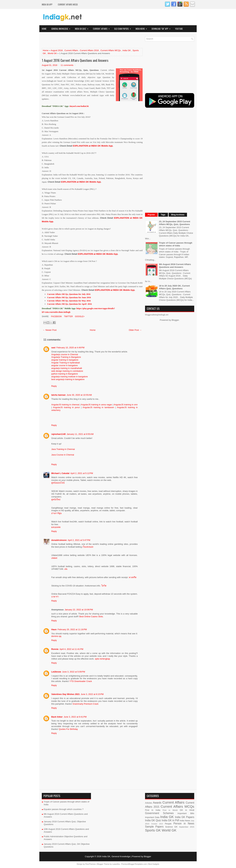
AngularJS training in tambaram (98, 407)
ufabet (54, 558)
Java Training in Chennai (63, 449)
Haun (54, 629)
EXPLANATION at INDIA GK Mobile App (93, 146)
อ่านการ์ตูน (56, 513)
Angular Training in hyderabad (65, 363)
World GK (52, 53)
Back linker (57, 717)
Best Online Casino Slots (91, 616)
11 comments (67, 65)
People (168, 824)
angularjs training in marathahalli (67, 368)
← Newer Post (50, 330)
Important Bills (186, 813)
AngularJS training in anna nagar (96, 405)
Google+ (79, 316)
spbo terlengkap (103, 659)
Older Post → (135, 330)
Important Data (152, 817)
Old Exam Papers (124, 28)
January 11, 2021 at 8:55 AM (80, 434)
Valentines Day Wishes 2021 (65, 694)
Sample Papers (154, 827)
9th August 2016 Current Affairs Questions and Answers (175, 266)
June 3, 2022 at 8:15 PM (92, 694)
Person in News (184, 824)
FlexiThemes (90, 864)
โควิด (104, 586)
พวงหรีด (133, 577)
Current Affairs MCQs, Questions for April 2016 (70, 304)
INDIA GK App (47, 4)
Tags (163, 215)
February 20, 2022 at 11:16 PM (72, 629)
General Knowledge (62, 28)
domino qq (56, 636)
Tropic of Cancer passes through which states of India (176, 244)
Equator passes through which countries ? (64, 809)
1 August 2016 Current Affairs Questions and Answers (75, 60)
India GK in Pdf (170, 820)
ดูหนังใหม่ (56, 499)
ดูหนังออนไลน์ (58, 483)
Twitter (68, 316)
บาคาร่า (55, 597)
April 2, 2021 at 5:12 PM (82, 473)
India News (142, 28)
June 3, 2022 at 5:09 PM (74, 672)
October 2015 (157, 824)
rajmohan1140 (58, 434)
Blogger (175, 320)
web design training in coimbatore (67, 371)
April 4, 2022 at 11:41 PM (71, 649)
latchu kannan (58, 395)
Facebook (56, 316)
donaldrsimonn (59, 540)
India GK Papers (185, 817)
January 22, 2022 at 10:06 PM (79, 610)
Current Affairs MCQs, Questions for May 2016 (69, 301)
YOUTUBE (179, 29)
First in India (153, 810)
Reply (54, 386)
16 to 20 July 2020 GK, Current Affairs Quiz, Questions (174, 287)
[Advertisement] (80, 41)
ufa (66, 569)
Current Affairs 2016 (89, 50)
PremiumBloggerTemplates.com (134, 864)
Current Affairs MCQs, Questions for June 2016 (69, 297)
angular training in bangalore (65, 360)
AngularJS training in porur (66, 407)
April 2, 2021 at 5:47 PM (79, 540)
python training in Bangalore (65, 374)
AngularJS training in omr (126, 405)
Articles (149, 803)
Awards (157, 803)
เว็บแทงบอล (88, 547)
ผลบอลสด (56, 527)
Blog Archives (178, 215)
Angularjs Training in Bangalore (66, 357)
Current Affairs (102, 28)
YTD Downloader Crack (81, 681)
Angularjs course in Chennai (65, 354)
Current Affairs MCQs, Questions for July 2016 (69, 294)
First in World (170, 810)
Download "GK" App (162, 28)
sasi (53, 348)
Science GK (171, 827)
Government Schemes (159, 813)
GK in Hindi (187, 810)
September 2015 (187, 827)
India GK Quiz (83, 28)
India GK (127, 50)
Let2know (56, 672)
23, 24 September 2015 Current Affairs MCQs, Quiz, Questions (175, 223)
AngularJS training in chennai (66, 405)
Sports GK (153, 830)
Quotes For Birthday (68, 729)
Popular (151, 215)
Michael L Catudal (60, 473)
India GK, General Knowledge (116, 856)
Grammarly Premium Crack (85, 704)
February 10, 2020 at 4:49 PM (70, 348)
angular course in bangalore (64, 365)
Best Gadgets (154, 864)
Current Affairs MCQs (68, 4)
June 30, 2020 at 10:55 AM (79, 395)
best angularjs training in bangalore (68, 379)
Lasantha (116, 864)
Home (44, 29)
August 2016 (57, 50)
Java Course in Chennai (63, 455)
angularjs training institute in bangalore (70, 377)
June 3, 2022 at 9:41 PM (75, 717)
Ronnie (55, 649)
